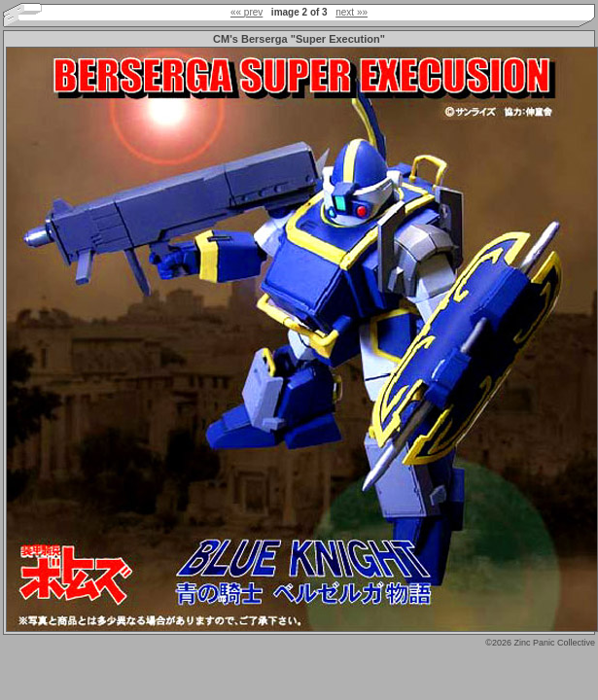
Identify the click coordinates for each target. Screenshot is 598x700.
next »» (352, 12)
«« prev (246, 12)
